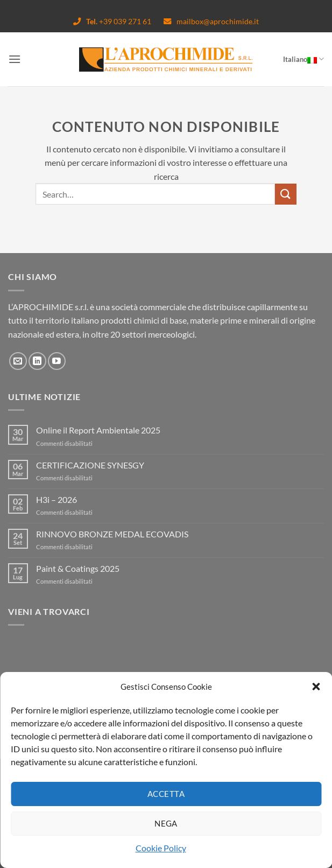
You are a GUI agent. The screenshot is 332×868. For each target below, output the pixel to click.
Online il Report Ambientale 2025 (98, 430)
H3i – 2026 (56, 499)
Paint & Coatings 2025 (78, 568)
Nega (166, 823)
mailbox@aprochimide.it (211, 21)
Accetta (166, 794)
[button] (316, 687)
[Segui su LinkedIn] (37, 361)
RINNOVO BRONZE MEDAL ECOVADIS (112, 534)
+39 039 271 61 (113, 21)
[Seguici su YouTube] (57, 361)
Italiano (303, 59)
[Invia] (286, 194)
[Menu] (15, 59)
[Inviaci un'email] (18, 361)
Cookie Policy (161, 848)
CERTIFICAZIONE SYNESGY (90, 465)
